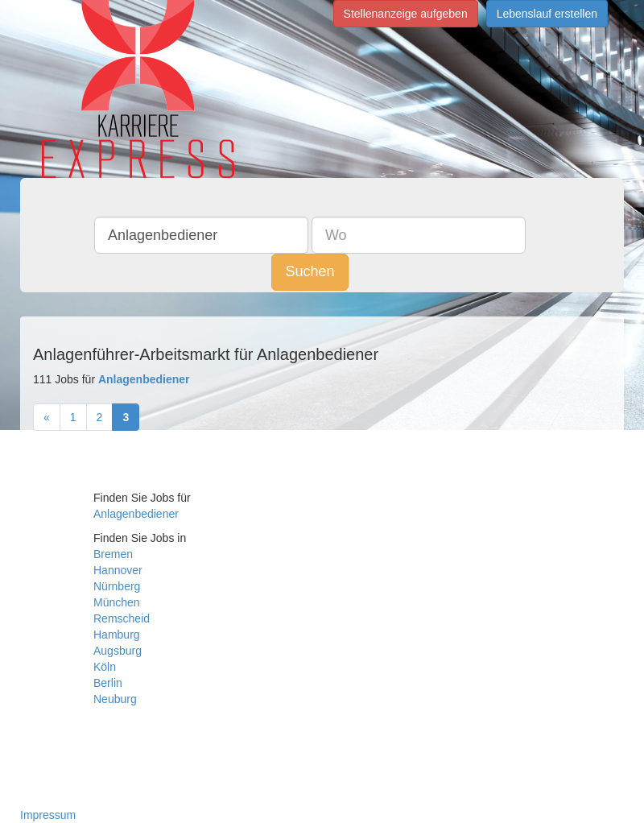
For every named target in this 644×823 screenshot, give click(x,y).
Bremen (113, 554)
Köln (105, 667)
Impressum (48, 815)
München (117, 602)
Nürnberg (117, 586)
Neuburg (115, 699)
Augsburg (118, 651)
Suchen (310, 271)
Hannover (118, 570)
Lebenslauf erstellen (547, 14)
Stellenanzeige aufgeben (406, 14)
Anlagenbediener (136, 514)
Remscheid (122, 618)
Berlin (108, 683)
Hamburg (117, 635)
